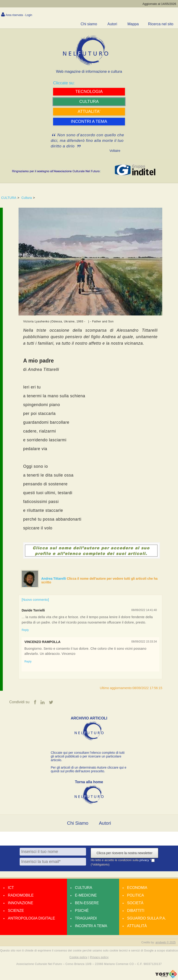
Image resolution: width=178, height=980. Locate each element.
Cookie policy (79, 957)
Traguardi (86, 918)
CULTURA (9, 198)
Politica (135, 895)
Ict (11, 888)
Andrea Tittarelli (54, 579)
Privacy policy (99, 957)
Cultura (27, 198)
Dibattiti (136, 911)
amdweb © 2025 (165, 942)
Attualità (137, 926)
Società (135, 903)
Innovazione (21, 903)
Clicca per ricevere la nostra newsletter (124, 853)
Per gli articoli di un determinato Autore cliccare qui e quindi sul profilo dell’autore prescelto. (89, 769)
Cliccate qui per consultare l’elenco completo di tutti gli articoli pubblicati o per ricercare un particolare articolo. (88, 756)
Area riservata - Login (19, 15)
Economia (137, 888)
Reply (25, 630)
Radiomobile (21, 895)
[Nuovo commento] (35, 600)
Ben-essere (87, 903)
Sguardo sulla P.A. (146, 918)
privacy (145, 860)
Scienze (16, 911)
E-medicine (86, 895)
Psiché (82, 911)
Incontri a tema (91, 926)
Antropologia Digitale (31, 918)
